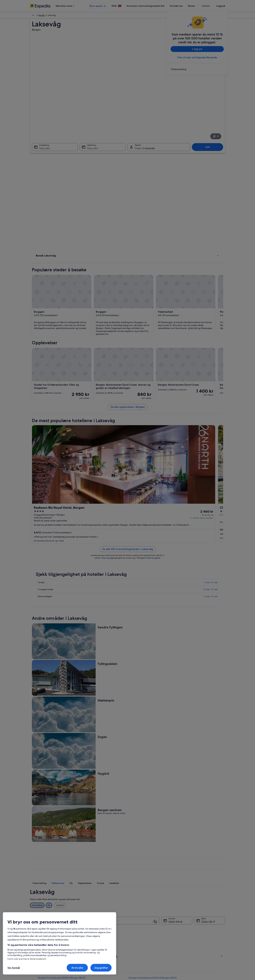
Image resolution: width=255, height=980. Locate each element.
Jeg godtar (101, 968)
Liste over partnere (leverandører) (27, 959)
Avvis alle (77, 968)
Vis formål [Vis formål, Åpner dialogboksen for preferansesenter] (14, 968)
